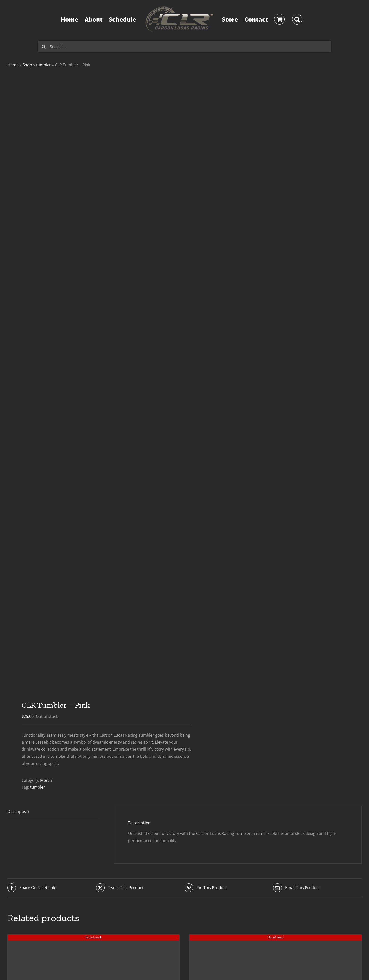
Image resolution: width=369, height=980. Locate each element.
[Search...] (184, 47)
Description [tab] (18, 811)
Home (13, 65)
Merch (46, 780)
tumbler (43, 65)
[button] (297, 19)
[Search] (44, 47)
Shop (27, 65)
